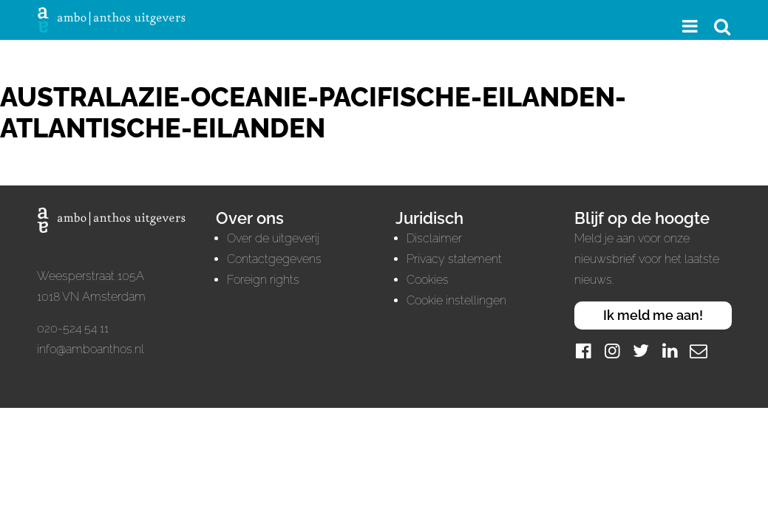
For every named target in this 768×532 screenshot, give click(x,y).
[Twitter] (641, 351)
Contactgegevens (274, 259)
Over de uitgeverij (273, 238)
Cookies (428, 280)
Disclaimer (434, 238)
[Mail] (699, 351)
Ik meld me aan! (653, 315)
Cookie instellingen (456, 300)
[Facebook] (583, 351)
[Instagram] (612, 351)
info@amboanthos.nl (91, 349)
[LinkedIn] (670, 351)
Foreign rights (263, 280)
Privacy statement (454, 259)
